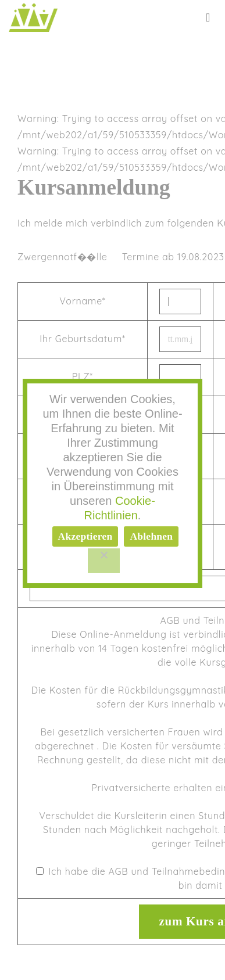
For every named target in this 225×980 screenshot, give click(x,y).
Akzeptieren (85, 536)
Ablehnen (151, 536)
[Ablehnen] (104, 561)
